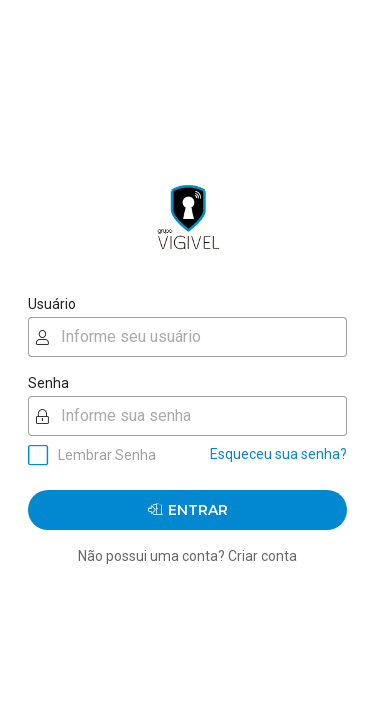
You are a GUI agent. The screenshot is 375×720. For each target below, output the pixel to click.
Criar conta (262, 556)
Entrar (188, 509)
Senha (48, 383)
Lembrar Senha (107, 455)
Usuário (52, 304)
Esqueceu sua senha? (278, 454)
